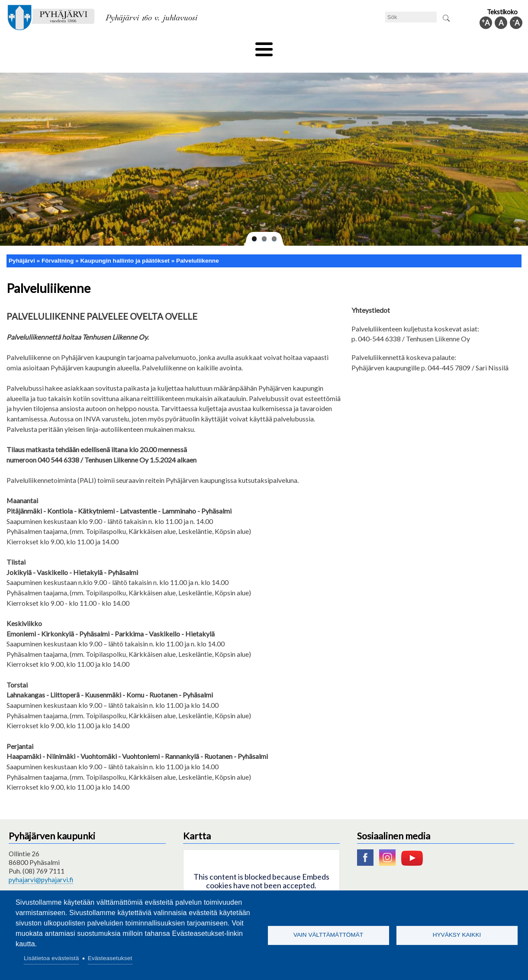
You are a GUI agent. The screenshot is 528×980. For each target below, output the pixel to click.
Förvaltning (423, 46)
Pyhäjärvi (22, 246)
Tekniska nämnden (62, 46)
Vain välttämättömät (328, 935)
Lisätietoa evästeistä (51, 958)
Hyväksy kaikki (457, 935)
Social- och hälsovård (232, 46)
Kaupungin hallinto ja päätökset (125, 246)
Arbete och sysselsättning (352, 46)
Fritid (177, 46)
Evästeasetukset (110, 958)
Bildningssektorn (128, 46)
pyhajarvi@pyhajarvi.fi (41, 865)
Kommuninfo (474, 46)
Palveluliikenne (198, 246)
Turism (289, 46)
